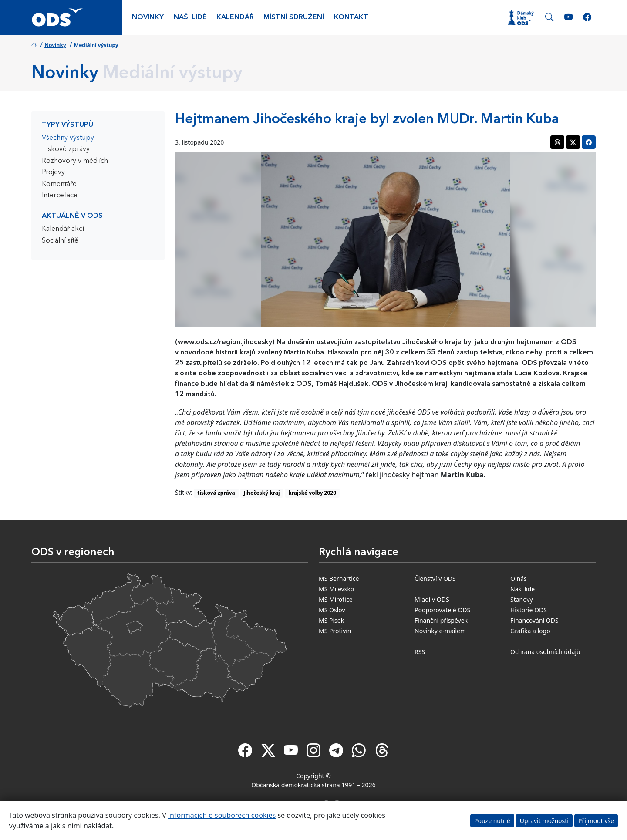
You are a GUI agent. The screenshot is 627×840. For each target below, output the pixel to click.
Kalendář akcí (63, 229)
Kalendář (235, 17)
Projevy (53, 172)
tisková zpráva (216, 493)
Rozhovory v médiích (75, 161)
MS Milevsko (336, 589)
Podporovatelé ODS (442, 610)
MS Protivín (335, 631)
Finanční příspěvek (441, 620)
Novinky (148, 17)
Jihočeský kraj (262, 493)
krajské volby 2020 (312, 493)
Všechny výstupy (68, 138)
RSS (420, 652)
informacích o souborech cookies (222, 815)
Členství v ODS (435, 579)
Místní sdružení (294, 17)
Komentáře (59, 184)
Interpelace (60, 196)
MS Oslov (332, 610)
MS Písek (331, 620)
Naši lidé (190, 17)
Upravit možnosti (544, 821)
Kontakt (351, 17)
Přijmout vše (596, 821)
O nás (519, 579)
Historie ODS (529, 610)
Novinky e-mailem (440, 631)
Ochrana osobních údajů (545, 652)
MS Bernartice (339, 579)
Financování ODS (534, 620)
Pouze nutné (492, 821)
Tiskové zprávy (66, 149)
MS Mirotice (336, 599)
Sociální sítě (60, 241)
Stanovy (522, 599)
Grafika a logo (530, 631)
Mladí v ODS (432, 599)
